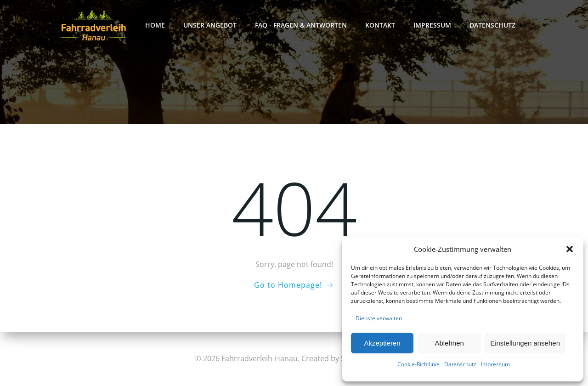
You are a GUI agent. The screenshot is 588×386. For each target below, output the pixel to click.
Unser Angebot (210, 25)
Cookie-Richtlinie (418, 364)
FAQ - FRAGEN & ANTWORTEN (301, 25)
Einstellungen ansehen (525, 343)
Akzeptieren (382, 343)
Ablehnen (449, 343)
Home (155, 25)
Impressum (495, 364)
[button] (570, 249)
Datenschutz (460, 364)
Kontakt (380, 25)
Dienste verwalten (379, 318)
